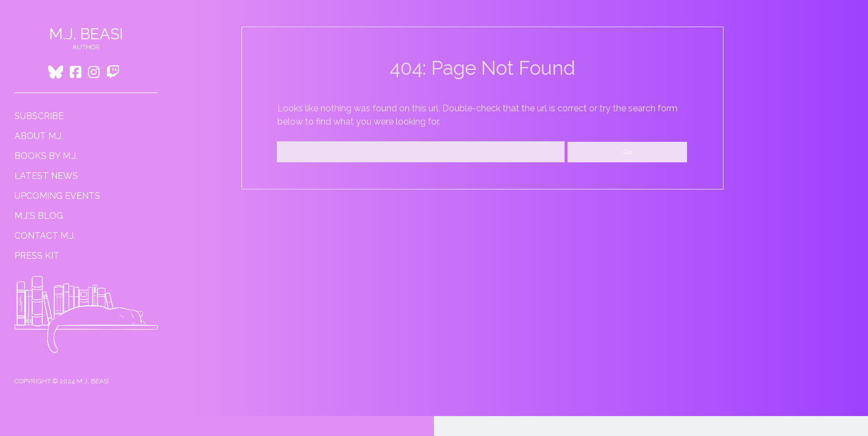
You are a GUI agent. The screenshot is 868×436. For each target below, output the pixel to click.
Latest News (46, 176)
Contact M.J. (45, 236)
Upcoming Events (57, 196)
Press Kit (37, 256)
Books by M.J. (46, 156)
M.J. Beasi (86, 34)
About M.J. (39, 136)
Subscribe (39, 116)
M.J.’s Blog (39, 216)
